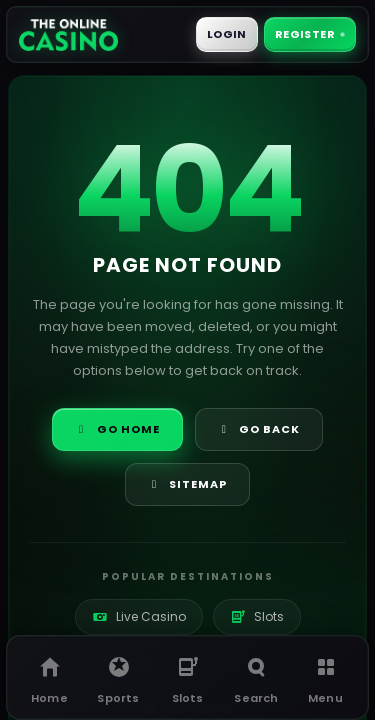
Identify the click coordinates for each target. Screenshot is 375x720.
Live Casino (139, 616)
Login (227, 34)
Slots (257, 616)
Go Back (259, 429)
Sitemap (188, 484)
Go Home (117, 429)
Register (309, 34)
